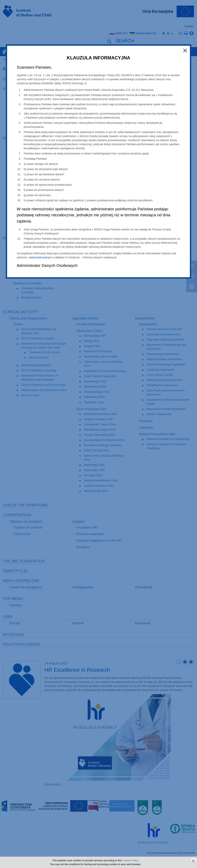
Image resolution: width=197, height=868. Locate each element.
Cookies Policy (130, 860)
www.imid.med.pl (40, 257)
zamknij (193, 861)
